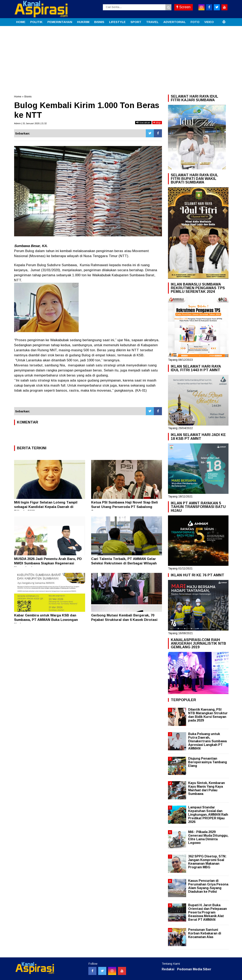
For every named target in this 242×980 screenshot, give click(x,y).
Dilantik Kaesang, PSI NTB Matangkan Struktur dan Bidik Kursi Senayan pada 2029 (208, 715)
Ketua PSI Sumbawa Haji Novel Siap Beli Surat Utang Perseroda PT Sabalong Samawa (125, 507)
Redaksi (168, 969)
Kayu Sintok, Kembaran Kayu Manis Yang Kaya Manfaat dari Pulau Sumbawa (207, 788)
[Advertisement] (121, 56)
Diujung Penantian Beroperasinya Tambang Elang (208, 762)
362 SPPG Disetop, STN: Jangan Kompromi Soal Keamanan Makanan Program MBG (207, 862)
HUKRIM (83, 22)
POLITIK (36, 22)
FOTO (195, 22)
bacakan (143, 122)
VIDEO (209, 22)
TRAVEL (152, 22)
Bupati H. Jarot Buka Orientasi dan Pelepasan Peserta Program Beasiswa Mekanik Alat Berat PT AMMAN (208, 912)
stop (157, 122)
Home (18, 96)
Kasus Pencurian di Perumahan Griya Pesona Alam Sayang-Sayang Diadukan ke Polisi (208, 886)
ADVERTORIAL (175, 22)
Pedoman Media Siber (194, 969)
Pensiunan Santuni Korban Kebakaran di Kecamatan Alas (205, 933)
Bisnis (28, 96)
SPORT (136, 22)
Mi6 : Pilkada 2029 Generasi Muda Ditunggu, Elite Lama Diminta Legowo (208, 837)
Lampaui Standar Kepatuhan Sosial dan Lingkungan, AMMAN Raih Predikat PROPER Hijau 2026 (208, 815)
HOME (21, 22)
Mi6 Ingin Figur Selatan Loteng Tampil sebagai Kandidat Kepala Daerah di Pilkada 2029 (46, 507)
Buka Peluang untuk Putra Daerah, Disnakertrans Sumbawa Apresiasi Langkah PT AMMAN (207, 741)
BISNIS (99, 22)
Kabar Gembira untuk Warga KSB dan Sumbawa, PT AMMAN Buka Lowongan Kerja (46, 620)
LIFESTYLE (117, 22)
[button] (224, 20)
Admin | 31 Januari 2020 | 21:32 (30, 123)
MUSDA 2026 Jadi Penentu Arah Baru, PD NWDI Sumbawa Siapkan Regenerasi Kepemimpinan (48, 563)
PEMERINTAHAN (60, 22)
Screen (184, 7)
